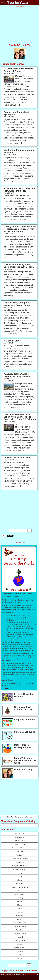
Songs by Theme (20, 941)
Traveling (20, 951)
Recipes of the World (20, 923)
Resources (25, 974)
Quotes (20, 919)
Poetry (20, 909)
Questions (20, 916)
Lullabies (20, 880)
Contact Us (9, 974)
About (3, 974)
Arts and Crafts (20, 834)
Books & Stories (20, 837)
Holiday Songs (20, 862)
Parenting (20, 898)
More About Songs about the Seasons (20, 817)
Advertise (17, 974)
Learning (20, 876)
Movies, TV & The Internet (20, 887)
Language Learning (20, 869)
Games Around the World (20, 859)
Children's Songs (20, 841)
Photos (20, 905)
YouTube (20, 958)
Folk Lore (20, 851)
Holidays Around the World (20, 866)
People (20, 901)
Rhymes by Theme (20, 934)
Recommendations (20, 926)
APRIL (20, 825)
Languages (20, 873)
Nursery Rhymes (20, 894)
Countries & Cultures (20, 844)
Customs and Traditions (20, 848)
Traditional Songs (20, 948)
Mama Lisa (20, 884)
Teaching (20, 944)
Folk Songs (20, 855)
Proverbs (20, 912)
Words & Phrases (20, 955)
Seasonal (20, 937)
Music (20, 891)
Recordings (20, 930)
